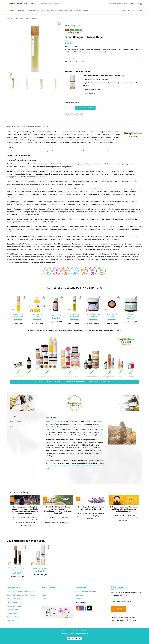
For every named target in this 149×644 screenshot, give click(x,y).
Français (125, 11)
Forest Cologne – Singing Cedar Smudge (17, 569)
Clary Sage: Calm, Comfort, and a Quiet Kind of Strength (91, 508)
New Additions (82, 631)
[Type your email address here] (123, 601)
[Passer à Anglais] (69, 639)
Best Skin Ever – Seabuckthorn (18, 316)
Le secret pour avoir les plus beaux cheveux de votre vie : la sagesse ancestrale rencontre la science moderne (25, 510)
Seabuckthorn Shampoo (37, 316)
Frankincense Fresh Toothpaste (93, 316)
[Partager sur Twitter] (70, 114)
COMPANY (81, 587)
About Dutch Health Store (86, 591)
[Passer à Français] (80, 639)
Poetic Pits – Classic (40, 568)
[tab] (26, 417)
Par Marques (19, 18)
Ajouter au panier (85, 108)
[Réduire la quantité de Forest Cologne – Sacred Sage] (66, 108)
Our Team (80, 595)
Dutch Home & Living (81, 11)
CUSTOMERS (13, 587)
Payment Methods (14, 606)
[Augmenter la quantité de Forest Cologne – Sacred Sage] (72, 108)
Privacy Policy (12, 613)
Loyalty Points (12, 602)
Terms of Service (13, 610)
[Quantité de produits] (69, 108)
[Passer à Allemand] (76, 639)
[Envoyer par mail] (74, 114)
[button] (136, 4)
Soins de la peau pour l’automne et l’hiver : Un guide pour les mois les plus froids (124, 509)
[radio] (71, 62)
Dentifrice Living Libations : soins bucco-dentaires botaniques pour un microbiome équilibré (58, 510)
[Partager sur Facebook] (66, 114)
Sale (43, 11)
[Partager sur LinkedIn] (81, 114)
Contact (79, 599)
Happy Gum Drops (56, 315)
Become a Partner (14, 617)
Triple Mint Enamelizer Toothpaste (131, 316)
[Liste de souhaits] (59, 24)
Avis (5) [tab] (45, 127)
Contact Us (11, 621)
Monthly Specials (69, 631)
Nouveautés (34, 11)
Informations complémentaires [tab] (29, 127)
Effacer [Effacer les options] (140, 59)
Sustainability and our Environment (21, 595)
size (66, 61)
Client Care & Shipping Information (21, 591)
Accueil (10, 18)
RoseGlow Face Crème (112, 316)
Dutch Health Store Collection (59, 11)
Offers (44, 595)
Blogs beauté (22, 11)
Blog (43, 591)
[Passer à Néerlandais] (73, 639)
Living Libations (32, 18)
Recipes (44, 599)
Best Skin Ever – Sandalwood (74, 316)
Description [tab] (11, 127)
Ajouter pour (91, 89)
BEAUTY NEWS (49, 587)
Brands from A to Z (14, 599)
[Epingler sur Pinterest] (78, 114)
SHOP (11, 11)
